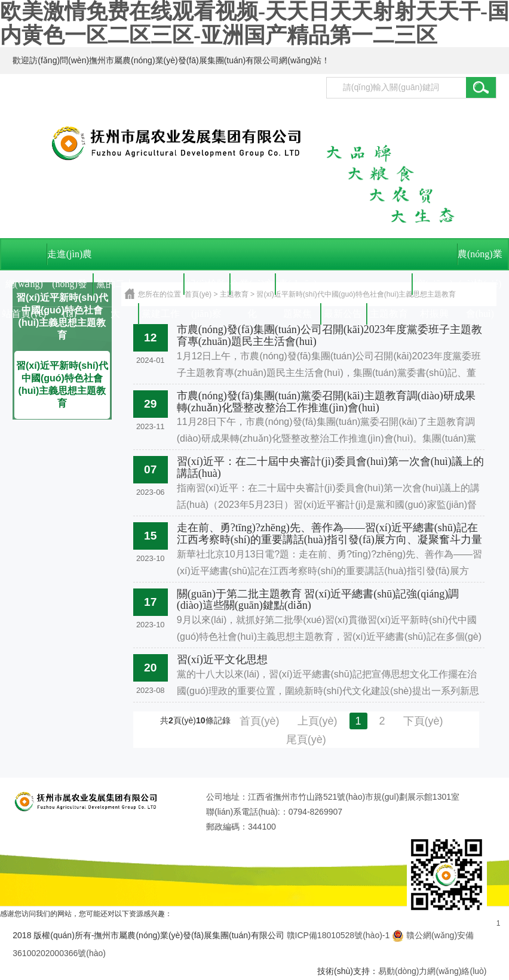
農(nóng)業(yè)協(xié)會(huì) (480, 259)
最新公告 (343, 314)
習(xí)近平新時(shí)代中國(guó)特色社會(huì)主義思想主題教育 (62, 384)
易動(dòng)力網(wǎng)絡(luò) (432, 971)
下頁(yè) (423, 721)
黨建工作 (161, 314)
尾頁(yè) (306, 739)
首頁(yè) (260, 721)
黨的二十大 (115, 289)
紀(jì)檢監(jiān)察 (207, 289)
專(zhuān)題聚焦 (298, 289)
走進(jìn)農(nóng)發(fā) (70, 259)
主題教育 (389, 314)
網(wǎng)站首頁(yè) (24, 289)
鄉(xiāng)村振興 (434, 289)
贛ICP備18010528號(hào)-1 (338, 935)
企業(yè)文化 (252, 289)
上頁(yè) (318, 721)
